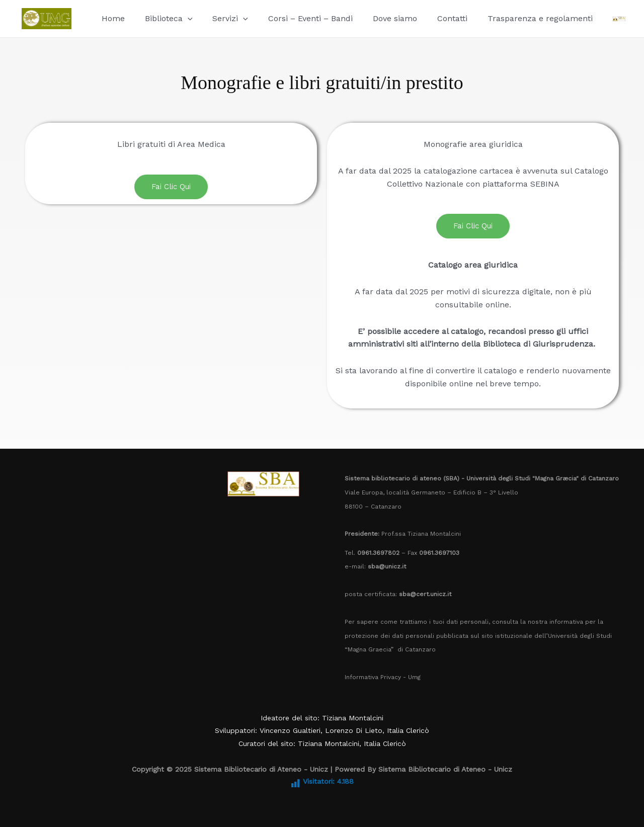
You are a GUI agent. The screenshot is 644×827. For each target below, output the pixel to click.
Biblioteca (163, 18)
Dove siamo (377, 18)
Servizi (220, 18)
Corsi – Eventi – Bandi (296, 18)
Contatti (430, 18)
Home (111, 18)
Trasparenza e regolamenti (514, 18)
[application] (182, 18)
